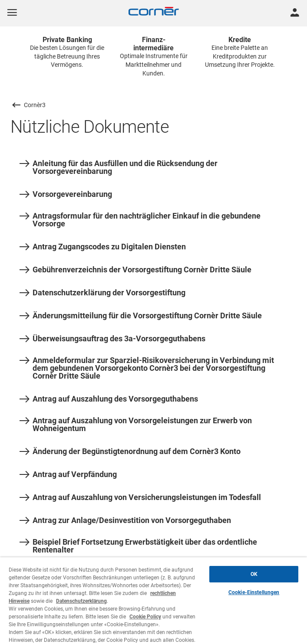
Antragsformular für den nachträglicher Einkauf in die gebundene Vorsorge (140, 220)
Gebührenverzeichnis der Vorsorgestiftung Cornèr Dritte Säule (135, 270)
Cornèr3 (35, 105)
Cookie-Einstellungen (254, 592)
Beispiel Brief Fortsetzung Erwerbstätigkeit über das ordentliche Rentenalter (138, 546)
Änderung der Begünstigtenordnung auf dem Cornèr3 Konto (130, 451)
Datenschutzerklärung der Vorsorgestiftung (102, 293)
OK (254, 574)
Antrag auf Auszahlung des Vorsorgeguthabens (109, 399)
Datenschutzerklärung (81, 601)
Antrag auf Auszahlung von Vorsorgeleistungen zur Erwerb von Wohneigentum (136, 425)
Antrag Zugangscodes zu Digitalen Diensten (103, 247)
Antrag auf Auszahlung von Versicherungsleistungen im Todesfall (140, 497)
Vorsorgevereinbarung (66, 194)
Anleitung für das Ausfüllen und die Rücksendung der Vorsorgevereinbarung (119, 167)
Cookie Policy (145, 617)
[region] (153, 601)
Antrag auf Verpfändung (68, 474)
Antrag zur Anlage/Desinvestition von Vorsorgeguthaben (125, 520)
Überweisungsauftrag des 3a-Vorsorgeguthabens (112, 339)
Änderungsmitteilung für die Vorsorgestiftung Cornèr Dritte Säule (141, 316)
